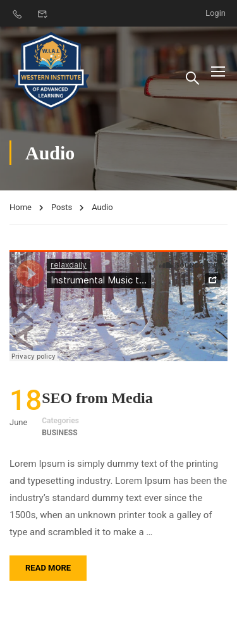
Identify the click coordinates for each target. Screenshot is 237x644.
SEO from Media (97, 398)
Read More (48, 568)
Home (21, 207)
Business (59, 433)
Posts (62, 207)
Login (216, 13)
